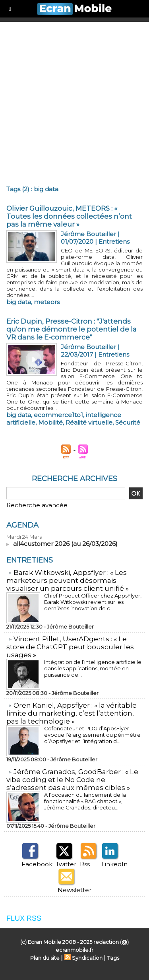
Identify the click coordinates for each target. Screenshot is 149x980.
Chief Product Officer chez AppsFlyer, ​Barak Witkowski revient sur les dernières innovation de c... (93, 602)
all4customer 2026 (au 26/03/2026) (65, 544)
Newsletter (74, 890)
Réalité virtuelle (89, 422)
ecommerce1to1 (58, 415)
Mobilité (50, 422)
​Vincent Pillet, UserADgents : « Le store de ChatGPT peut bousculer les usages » (70, 647)
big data (19, 302)
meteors (47, 302)
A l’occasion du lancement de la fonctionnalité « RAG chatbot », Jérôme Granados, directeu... (85, 801)
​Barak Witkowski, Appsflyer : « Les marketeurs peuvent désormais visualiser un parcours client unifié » (68, 580)
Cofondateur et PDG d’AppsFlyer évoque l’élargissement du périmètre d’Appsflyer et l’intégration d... (92, 735)
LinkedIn (114, 864)
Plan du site (45, 958)
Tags (113, 958)
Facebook (37, 864)
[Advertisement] (74, 100)
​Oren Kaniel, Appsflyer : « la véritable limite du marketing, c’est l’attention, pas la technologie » (72, 713)
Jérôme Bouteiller (88, 234)
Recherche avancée (37, 505)
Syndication (87, 958)
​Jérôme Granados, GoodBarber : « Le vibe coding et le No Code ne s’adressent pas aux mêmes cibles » (72, 780)
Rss (85, 864)
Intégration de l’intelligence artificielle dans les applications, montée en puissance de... (93, 668)
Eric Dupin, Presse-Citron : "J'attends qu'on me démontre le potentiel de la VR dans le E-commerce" (72, 329)
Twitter (66, 864)
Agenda (22, 525)
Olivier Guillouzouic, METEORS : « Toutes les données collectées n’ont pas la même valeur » (69, 216)
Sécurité (128, 422)
